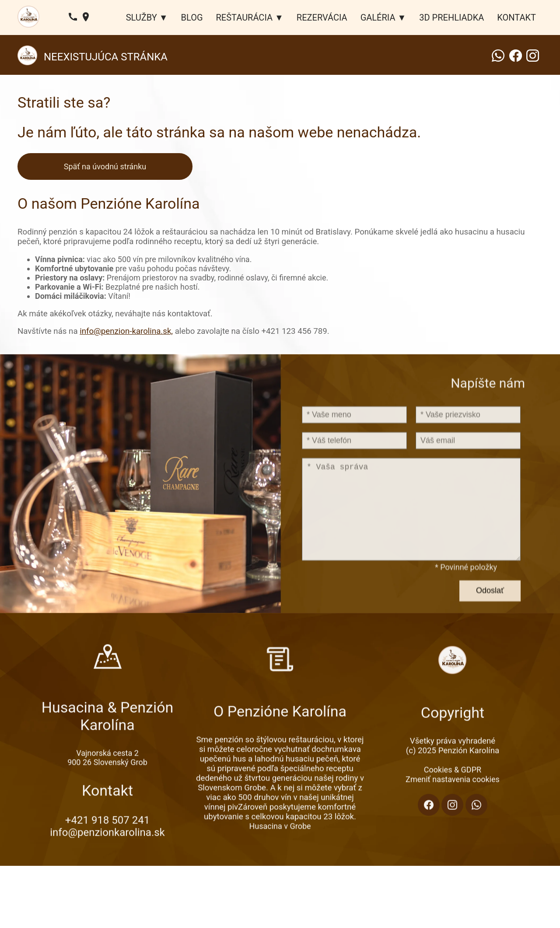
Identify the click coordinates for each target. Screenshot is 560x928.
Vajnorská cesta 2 (107, 778)
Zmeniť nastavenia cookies (453, 803)
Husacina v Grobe (280, 849)
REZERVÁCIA (322, 18)
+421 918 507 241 (107, 845)
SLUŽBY (142, 18)
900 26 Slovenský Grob (107, 787)
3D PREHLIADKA (451, 18)
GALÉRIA (378, 18)
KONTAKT (516, 18)
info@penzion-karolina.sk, (126, 331)
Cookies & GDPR (453, 793)
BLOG (192, 18)
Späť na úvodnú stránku (105, 166)
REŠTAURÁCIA (245, 18)
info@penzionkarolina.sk (107, 858)
